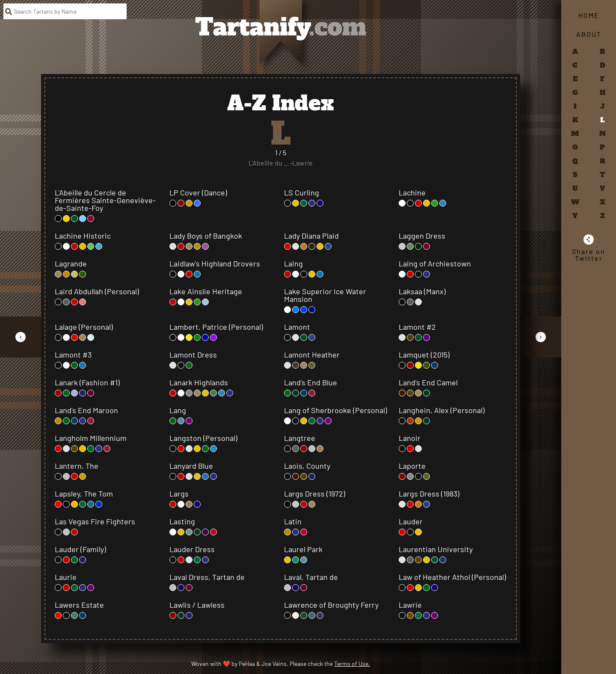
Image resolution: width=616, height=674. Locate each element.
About (589, 34)
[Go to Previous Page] (21, 337)
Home (589, 15)
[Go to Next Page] (541, 337)
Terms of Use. (352, 664)
